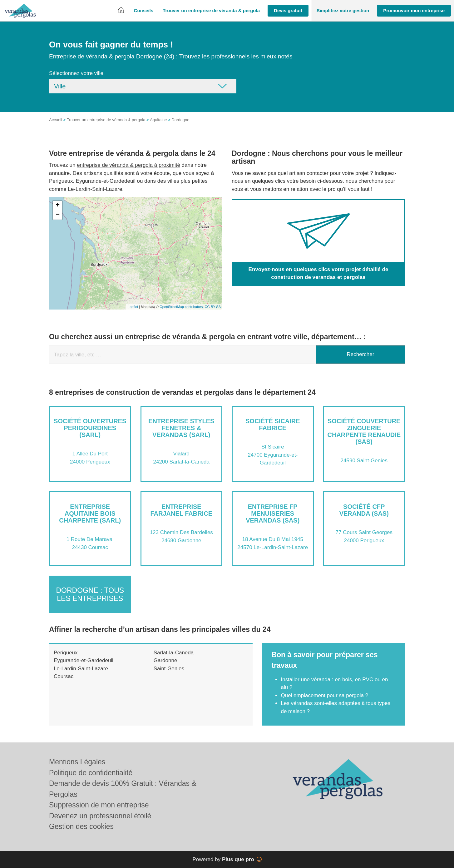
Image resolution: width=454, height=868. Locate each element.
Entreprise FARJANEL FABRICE (181, 510)
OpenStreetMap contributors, (182, 307)
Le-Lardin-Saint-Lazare (81, 669)
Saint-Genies (169, 669)
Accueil (56, 120)
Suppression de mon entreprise (99, 805)
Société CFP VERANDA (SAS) (364, 510)
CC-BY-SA (213, 307)
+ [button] (58, 206)
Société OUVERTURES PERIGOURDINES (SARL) (90, 428)
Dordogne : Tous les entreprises (90, 594)
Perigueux (66, 653)
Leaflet (133, 307)
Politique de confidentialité (91, 773)
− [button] (58, 215)
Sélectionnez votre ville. (77, 73)
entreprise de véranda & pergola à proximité (128, 165)
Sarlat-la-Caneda (174, 653)
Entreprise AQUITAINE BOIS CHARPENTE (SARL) (90, 513)
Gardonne (165, 660)
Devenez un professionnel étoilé (100, 816)
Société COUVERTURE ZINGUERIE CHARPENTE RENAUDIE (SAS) (364, 431)
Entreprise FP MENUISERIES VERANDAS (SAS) (273, 513)
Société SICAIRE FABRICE (273, 424)
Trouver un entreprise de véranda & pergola (106, 120)
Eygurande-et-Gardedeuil (84, 660)
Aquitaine (158, 120)
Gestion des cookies (81, 826)
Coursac (64, 676)
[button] (144, 11)
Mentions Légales (77, 762)
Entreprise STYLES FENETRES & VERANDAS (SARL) (181, 428)
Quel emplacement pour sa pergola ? (324, 695)
